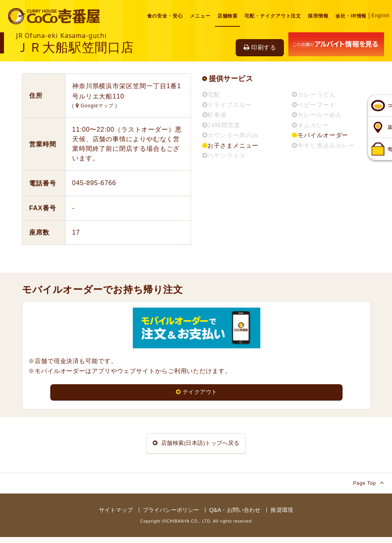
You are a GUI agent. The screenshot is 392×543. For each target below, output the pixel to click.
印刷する (260, 47)
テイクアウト (196, 392)
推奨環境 (282, 515)
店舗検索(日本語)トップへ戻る (196, 446)
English (380, 16)
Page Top (368, 488)
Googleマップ (96, 106)
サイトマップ (116, 515)
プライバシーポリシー (171, 515)
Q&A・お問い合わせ (235, 515)
